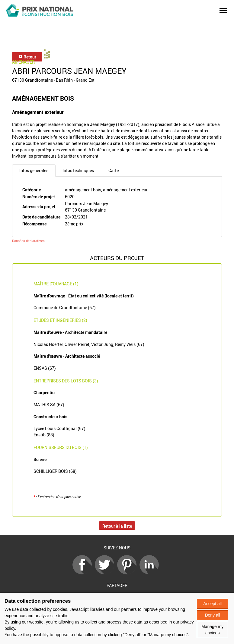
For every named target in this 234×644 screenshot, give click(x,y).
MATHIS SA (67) (49, 405)
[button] (223, 11)
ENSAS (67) (45, 368)
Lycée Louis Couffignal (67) (59, 428)
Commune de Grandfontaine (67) (65, 308)
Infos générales (34, 170)
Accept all (212, 604)
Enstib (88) (44, 435)
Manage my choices (212, 630)
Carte (114, 170)
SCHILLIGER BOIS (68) (55, 471)
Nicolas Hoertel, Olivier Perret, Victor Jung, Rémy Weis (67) (89, 344)
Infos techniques (78, 170)
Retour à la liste (117, 526)
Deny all (212, 615)
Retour (27, 57)
